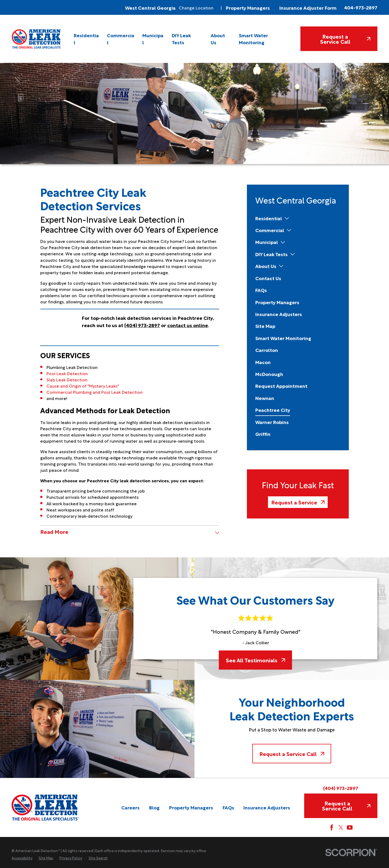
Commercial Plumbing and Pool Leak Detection (95, 392)
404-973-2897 (361, 7)
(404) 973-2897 (341, 788)
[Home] (37, 39)
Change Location (196, 7)
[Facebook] (332, 828)
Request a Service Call (345, 39)
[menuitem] (87, 39)
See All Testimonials (255, 660)
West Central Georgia (150, 8)
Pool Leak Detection (67, 373)
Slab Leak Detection (67, 379)
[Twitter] (341, 828)
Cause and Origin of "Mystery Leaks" (83, 386)
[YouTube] (350, 828)
